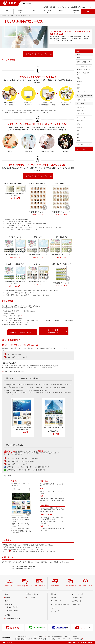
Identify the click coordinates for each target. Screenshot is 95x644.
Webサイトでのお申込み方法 (12, 316)
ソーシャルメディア (78, 597)
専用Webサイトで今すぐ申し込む (37, 54)
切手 (12, 16)
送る (7, 594)
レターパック (80, 114)
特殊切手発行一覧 (86, 66)
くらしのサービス (31, 597)
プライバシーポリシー (37, 636)
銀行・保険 (9, 604)
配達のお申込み (55, 585)
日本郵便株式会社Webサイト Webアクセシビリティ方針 (30, 639)
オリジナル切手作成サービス (84, 74)
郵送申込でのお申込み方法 (11, 314)
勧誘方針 (76, 636)
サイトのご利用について (21, 636)
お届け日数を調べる (70, 585)
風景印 (79, 85)
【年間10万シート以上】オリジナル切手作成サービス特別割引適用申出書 (28, 467)
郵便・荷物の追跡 (40, 585)
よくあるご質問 (81, 149)
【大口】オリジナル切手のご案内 (14, 372)
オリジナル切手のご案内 (14, 354)
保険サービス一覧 (12, 611)
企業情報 (46, 7)
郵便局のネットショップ (83, 100)
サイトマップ (55, 611)
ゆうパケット (80, 121)
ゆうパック (80, 111)
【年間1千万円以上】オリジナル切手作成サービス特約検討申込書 (26, 470)
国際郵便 (79, 127)
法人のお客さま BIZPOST (13, 618)
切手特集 (79, 81)
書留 (78, 134)
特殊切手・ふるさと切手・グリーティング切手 (84, 62)
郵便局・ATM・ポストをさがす (25, 586)
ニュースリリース (62, 7)
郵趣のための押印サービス (84, 91)
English (91, 7)
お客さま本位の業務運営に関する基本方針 (58, 636)
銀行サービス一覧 (12, 607)
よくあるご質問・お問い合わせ (77, 7)
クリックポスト (81, 117)
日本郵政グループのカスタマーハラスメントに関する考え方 (66, 639)
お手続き (8, 615)
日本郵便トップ (5, 16)
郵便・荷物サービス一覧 (84, 144)
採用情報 (53, 7)
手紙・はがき (80, 107)
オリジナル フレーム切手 (84, 70)
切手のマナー (80, 78)
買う (7, 601)
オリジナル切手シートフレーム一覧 (17, 357)
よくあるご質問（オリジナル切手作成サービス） (53, 331)
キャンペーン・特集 (78, 594)
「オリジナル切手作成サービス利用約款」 (24, 551)
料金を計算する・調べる (86, 585)
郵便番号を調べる (9, 585)
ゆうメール (80, 124)
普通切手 (79, 58)
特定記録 (79, 141)
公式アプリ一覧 (76, 601)
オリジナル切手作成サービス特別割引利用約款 (20, 461)
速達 (78, 137)
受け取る (8, 597)
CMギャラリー (76, 604)
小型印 (79, 88)
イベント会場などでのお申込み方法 (14, 318)
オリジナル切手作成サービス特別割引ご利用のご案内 (22, 458)
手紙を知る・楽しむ (32, 594)
